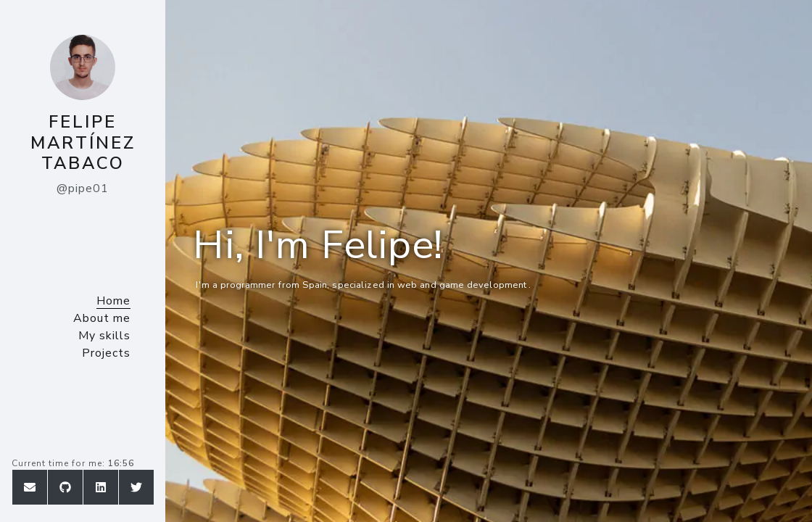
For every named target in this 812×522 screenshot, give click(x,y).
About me (102, 318)
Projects (106, 353)
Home (113, 301)
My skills (104, 336)
